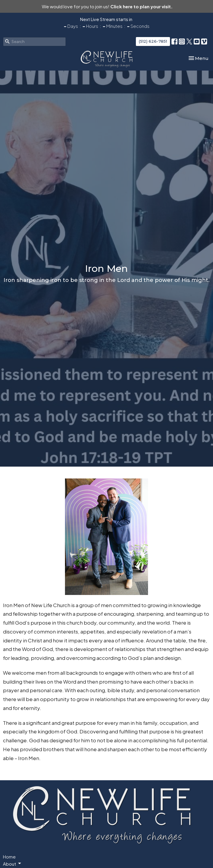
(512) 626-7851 (153, 41)
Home (9, 857)
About (12, 864)
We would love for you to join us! (107, 6)
